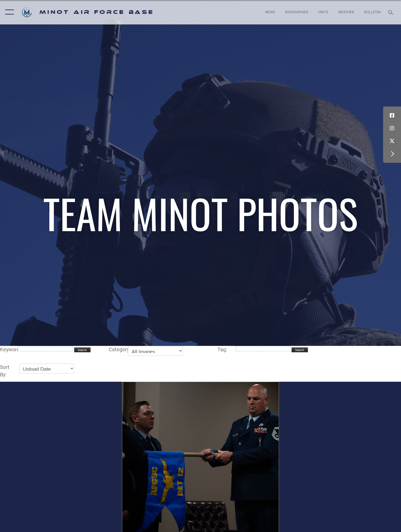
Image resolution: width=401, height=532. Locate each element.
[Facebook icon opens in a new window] (392, 115)
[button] (8, 12)
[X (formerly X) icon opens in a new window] (392, 141)
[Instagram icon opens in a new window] (392, 128)
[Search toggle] (391, 12)
